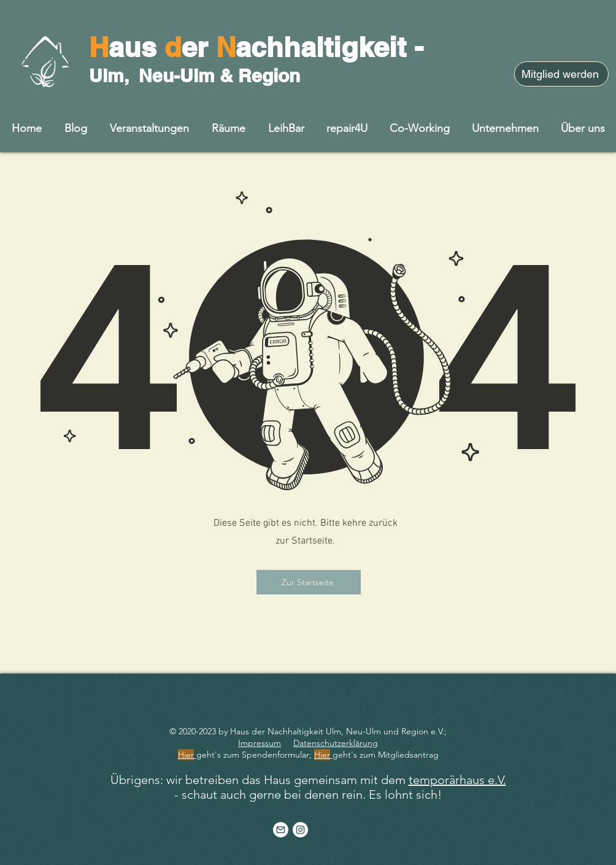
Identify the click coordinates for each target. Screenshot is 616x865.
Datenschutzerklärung (336, 743)
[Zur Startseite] (309, 582)
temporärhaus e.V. (457, 780)
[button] (583, 128)
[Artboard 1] (281, 830)
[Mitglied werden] (561, 74)
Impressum (260, 743)
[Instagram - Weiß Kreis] (300, 830)
